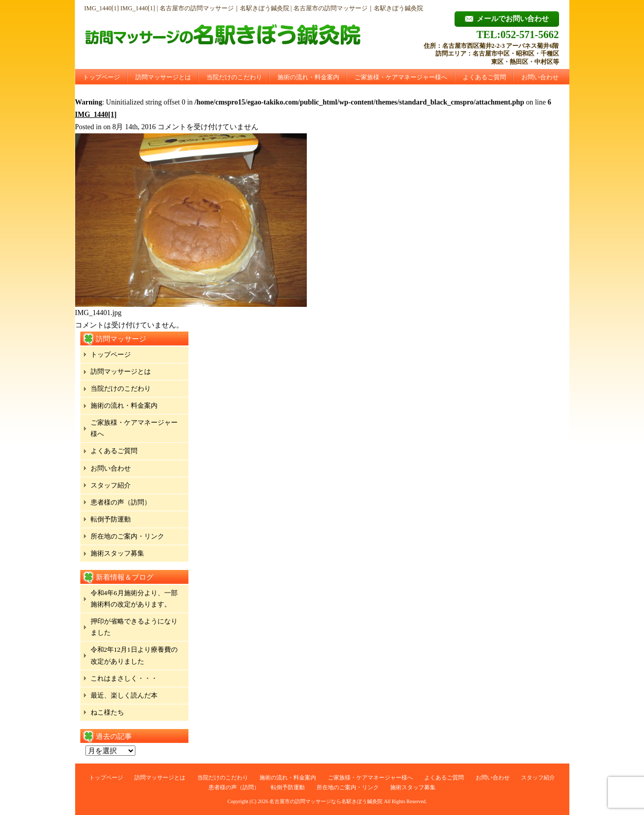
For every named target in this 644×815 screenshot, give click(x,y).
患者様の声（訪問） (121, 502)
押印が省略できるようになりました (134, 627)
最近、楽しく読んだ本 (124, 695)
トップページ (101, 77)
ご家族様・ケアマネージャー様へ (401, 77)
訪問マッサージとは (163, 77)
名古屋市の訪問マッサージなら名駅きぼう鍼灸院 (326, 801)
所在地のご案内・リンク (127, 536)
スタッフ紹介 (111, 485)
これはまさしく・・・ (124, 678)
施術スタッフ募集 (117, 553)
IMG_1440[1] (96, 115)
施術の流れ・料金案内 (308, 77)
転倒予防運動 (111, 519)
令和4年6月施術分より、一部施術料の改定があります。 (134, 599)
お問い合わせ (540, 77)
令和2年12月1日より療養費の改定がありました (134, 655)
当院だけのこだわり (234, 77)
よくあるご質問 (484, 77)
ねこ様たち (107, 712)
